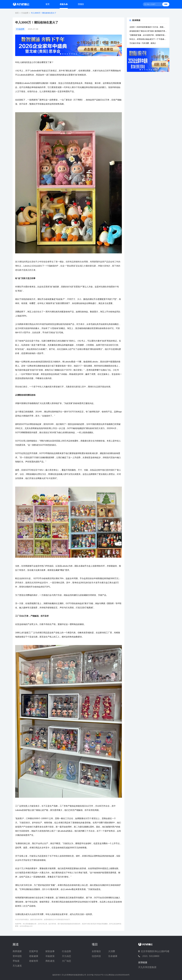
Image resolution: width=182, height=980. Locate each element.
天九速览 (17, 966)
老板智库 (34, 961)
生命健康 (113, 956)
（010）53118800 (150, 956)
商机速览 (50, 961)
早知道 (16, 961)
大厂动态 (66, 961)
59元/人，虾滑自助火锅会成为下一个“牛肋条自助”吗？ (148, 39)
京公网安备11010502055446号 (117, 975)
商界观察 (17, 951)
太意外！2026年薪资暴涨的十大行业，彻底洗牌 (148, 27)
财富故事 (50, 951)
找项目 (81, 4)
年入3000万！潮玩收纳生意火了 (44, 13)
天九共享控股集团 (147, 967)
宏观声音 (34, 951)
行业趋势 (25, 13)
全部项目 (96, 951)
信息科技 (96, 956)
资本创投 (17, 956)
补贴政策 (50, 956)
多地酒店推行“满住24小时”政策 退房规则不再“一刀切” (148, 31)
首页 (48, 4)
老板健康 (34, 956)
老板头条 (64, 4)
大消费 (112, 951)
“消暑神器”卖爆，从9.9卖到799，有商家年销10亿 (148, 35)
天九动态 (66, 956)
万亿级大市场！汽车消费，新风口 (143, 43)
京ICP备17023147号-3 (96, 975)
